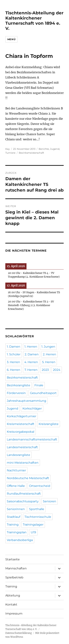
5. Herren (49, 362)
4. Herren (31, 362)
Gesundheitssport (43, 393)
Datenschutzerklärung (19, 633)
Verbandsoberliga (20, 540)
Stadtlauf (14, 517)
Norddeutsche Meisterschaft (28, 478)
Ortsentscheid (40, 486)
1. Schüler (14, 354)
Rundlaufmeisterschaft (24, 494)
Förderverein (16, 393)
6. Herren (14, 370)
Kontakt (11, 604)
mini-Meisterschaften (23, 463)
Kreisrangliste (49, 424)
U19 (33, 532)
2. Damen (32, 354)
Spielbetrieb (14, 577)
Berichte (44, 149)
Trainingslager (33, 525)
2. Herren (49, 354)
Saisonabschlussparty (23, 501)
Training (13, 525)
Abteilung (13, 595)
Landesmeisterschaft (22, 447)
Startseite (13, 559)
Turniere (10, 153)
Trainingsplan (17, 532)
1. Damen (14, 347)
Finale (39, 385)
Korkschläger (32, 408)
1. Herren (31, 347)
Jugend (55, 149)
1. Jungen (48, 347)
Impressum (14, 614)
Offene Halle (16, 486)
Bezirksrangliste (18, 385)
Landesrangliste (18, 455)
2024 (57, 370)
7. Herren (31, 370)
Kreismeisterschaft (21, 424)
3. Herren (13, 362)
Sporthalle (37, 509)
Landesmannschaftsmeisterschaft (32, 439)
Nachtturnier (16, 470)
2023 (45, 370)
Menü (11, 39)
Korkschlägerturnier (22, 416)
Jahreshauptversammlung (26, 401)
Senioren (49, 501)
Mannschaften (16, 568)
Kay (8, 149)
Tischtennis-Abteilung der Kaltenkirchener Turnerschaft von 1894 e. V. (34, 21)
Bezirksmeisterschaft (31, 153)
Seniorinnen (16, 509)
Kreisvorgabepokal (21, 432)
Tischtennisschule (38, 517)
